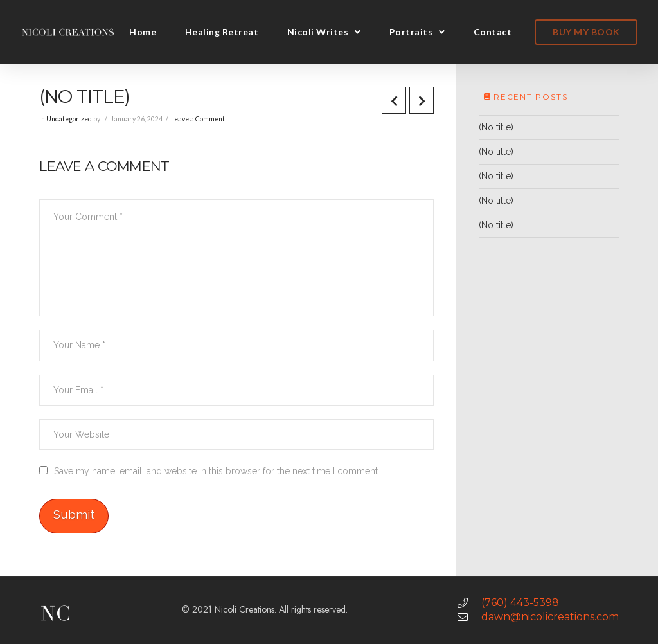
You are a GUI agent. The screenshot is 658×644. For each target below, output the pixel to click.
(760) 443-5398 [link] (520, 603)
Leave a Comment (198, 119)
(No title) (496, 127)
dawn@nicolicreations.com (550, 617)
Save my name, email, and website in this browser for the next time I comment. (217, 471)
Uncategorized (69, 119)
